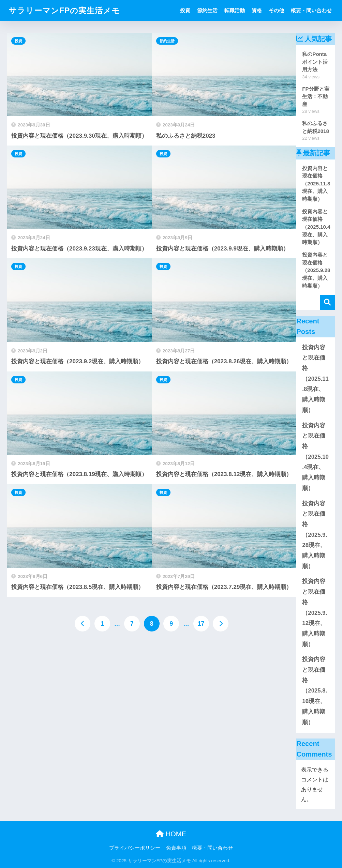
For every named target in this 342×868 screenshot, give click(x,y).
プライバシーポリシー (135, 848)
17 (201, 624)
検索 (328, 302)
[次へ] (221, 624)
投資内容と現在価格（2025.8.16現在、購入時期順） (315, 691)
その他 (276, 10)
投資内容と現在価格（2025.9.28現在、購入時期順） (315, 535)
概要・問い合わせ (311, 10)
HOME (171, 834)
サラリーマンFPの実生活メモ (64, 11)
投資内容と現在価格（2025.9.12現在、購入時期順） (315, 613)
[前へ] (83, 624)
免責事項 (176, 848)
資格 (257, 10)
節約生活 (207, 10)
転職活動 (235, 10)
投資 (185, 10)
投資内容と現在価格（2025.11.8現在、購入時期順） (315, 379)
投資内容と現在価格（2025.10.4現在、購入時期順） (315, 457)
